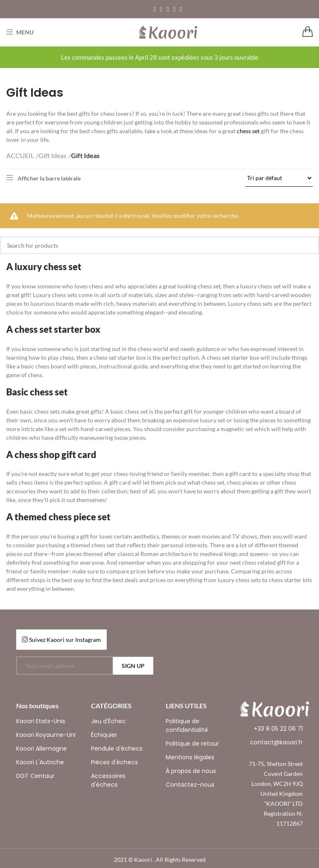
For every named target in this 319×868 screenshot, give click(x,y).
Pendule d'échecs (117, 749)
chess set (248, 131)
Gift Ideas (53, 155)
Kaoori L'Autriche (40, 762)
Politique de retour (192, 744)
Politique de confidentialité (187, 725)
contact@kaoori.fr (276, 742)
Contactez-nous (190, 785)
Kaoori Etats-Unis (41, 721)
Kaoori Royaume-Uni (46, 735)
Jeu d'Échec (108, 721)
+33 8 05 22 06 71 (278, 729)
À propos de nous (191, 771)
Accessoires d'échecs (108, 780)
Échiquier (104, 735)
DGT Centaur (35, 776)
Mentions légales (190, 757)
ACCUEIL (20, 155)
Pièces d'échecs (114, 762)
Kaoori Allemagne (42, 749)
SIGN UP (133, 666)
